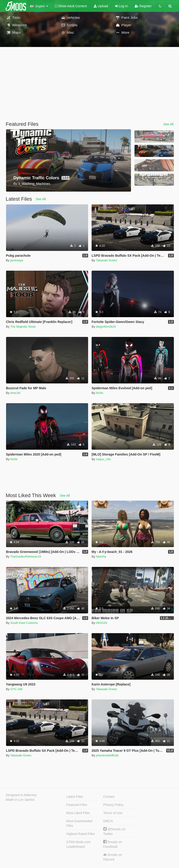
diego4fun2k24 (106, 327)
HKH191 (102, 623)
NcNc (100, 393)
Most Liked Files (78, 813)
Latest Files (75, 797)
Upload (101, 6)
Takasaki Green (107, 260)
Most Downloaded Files (79, 823)
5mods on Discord (113, 857)
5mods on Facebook (113, 844)
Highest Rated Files (81, 834)
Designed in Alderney (21, 795)
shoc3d (15, 393)
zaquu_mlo (103, 459)
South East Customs (24, 623)
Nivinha (101, 557)
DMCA (108, 821)
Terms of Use (113, 813)
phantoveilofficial (107, 755)
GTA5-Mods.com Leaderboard (79, 844)
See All (169, 124)
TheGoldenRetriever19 (26, 557)
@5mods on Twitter (114, 831)
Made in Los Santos (20, 800)
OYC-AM (16, 689)
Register (143, 6)
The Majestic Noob (23, 327)
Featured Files (77, 805)
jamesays (17, 260)
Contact (109, 797)
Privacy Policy (113, 805)
